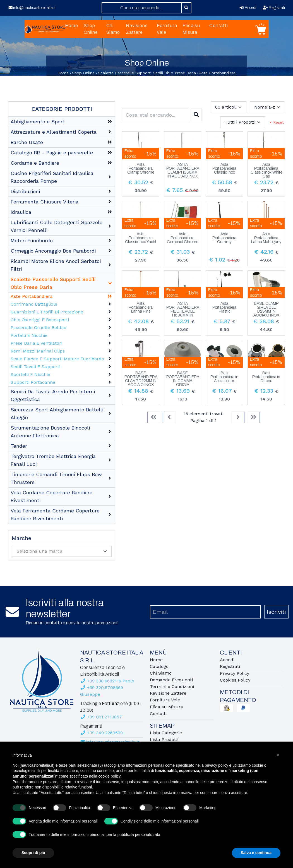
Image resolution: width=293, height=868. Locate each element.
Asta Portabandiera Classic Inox (224, 169)
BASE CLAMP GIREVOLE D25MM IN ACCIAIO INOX (266, 310)
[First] (153, 417)
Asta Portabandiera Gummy (224, 238)
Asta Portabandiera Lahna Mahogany (266, 238)
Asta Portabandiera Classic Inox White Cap (266, 171)
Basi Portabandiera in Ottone (266, 377)
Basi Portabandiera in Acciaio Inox (224, 377)
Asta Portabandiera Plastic (224, 308)
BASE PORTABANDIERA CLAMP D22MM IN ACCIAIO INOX (141, 379)
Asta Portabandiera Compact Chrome (182, 238)
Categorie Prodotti (62, 109)
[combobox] (142, 8)
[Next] (238, 417)
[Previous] (169, 417)
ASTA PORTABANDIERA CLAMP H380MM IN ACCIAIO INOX (183, 171)
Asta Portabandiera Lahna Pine (141, 308)
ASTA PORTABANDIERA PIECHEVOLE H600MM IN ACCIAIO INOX (183, 310)
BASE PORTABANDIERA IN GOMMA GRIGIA (183, 379)
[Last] (254, 417)
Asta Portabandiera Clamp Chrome (141, 169)
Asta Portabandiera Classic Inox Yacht (141, 238)
